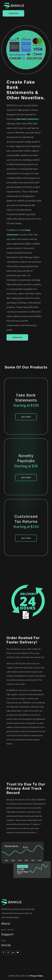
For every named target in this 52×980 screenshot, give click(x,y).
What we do (8, 930)
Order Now (13, 13)
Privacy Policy (37, 976)
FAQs (4, 941)
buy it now (26, 417)
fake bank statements (27, 119)
